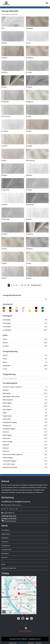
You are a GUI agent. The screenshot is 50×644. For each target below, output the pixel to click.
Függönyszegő (7, 416)
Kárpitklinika (5, 538)
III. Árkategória (7, 327)
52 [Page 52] (28, 285)
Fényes (5, 359)
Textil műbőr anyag (9, 464)
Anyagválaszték (6, 550)
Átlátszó (5, 355)
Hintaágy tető (7, 425)
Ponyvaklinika (5, 530)
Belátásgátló (7, 393)
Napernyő (6, 448)
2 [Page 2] (11, 285)
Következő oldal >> (36, 285)
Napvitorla (6, 451)
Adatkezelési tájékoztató (9, 568)
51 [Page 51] (25, 285)
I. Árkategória (7, 320)
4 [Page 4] (16, 285)
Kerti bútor (6, 432)
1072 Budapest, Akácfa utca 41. (11, 505)
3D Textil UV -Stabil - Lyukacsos (12, 387)
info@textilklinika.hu (8, 513)
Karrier (3, 564)
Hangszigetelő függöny (10, 422)
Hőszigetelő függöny (9, 429)
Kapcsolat (4, 557)
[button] (25, 561)
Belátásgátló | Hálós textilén (11, 397)
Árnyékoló (6, 390)
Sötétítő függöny (8, 458)
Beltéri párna (7, 406)
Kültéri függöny (7, 435)
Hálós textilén (7, 419)
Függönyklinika (6, 534)
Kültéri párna (7, 438)
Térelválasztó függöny (10, 461)
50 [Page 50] (22, 285)
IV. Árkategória (7, 330)
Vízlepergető (7, 366)
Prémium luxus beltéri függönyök (13, 454)
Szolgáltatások (6, 546)
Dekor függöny (7, 409)
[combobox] (25, 378)
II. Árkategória (7, 323)
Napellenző (6, 445)
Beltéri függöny (7, 403)
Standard (6, 346)
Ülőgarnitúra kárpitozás (10, 467)
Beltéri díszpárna (8, 400)
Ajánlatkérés (5, 553)
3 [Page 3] (14, 285)
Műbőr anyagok (8, 442)
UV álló (5, 369)
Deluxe (5, 339)
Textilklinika (5, 542)
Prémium (5, 343)
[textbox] (25, 378)
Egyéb (5, 413)
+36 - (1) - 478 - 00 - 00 (9, 509)
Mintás (5, 362)
